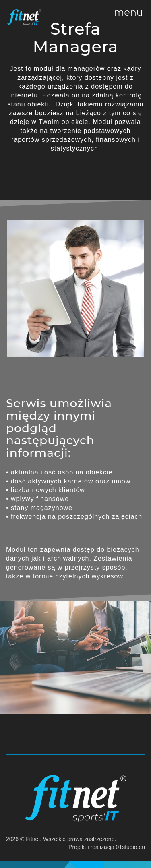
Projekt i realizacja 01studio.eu (107, 847)
